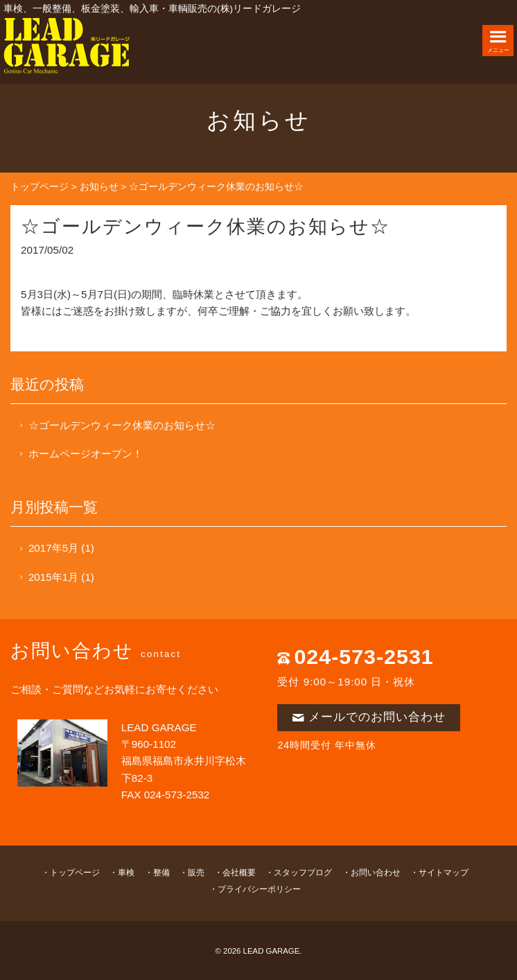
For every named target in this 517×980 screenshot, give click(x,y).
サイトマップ (444, 873)
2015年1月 (53, 577)
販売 (196, 873)
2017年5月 (53, 548)
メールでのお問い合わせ (369, 717)
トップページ (40, 187)
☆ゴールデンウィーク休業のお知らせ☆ (122, 425)
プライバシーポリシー (259, 889)
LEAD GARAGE (272, 951)
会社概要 (239, 873)
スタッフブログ (303, 873)
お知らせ (99, 187)
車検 (126, 873)
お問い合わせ (376, 873)
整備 (161, 873)
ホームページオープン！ (86, 454)
